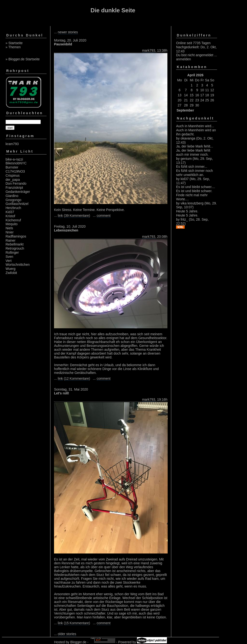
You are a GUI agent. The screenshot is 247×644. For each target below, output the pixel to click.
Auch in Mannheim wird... (195, 126)
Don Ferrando (16, 183)
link (60, 216)
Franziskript (14, 188)
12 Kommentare (77, 378)
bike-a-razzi (14, 159)
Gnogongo (13, 200)
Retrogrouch (15, 248)
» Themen (13, 47)
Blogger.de (78, 642)
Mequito (12, 224)
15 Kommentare (77, 623)
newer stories (68, 32)
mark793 (149, 50)
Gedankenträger (18, 192)
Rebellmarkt (15, 244)
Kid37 (10, 212)
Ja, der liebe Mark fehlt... (195, 146)
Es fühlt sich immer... (192, 167)
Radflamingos (16, 236)
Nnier (10, 232)
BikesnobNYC (16, 163)
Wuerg (10, 269)
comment (104, 216)
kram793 (12, 144)
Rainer (10, 240)
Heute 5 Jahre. (187, 211)
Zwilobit (11, 273)
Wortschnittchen (18, 265)
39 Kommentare (77, 216)
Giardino (12, 196)
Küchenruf (13, 220)
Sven (9, 257)
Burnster (12, 167)
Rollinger (12, 252)
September (185, 110)
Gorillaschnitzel (17, 204)
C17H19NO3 (15, 171)
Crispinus (13, 175)
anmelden (184, 59)
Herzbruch (13, 208)
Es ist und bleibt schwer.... (196, 187)
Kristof (10, 216)
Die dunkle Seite (113, 10)
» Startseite (14, 43)
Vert (9, 261)
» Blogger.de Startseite (23, 59)
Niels (9, 228)
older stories (67, 634)
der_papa (13, 180)
